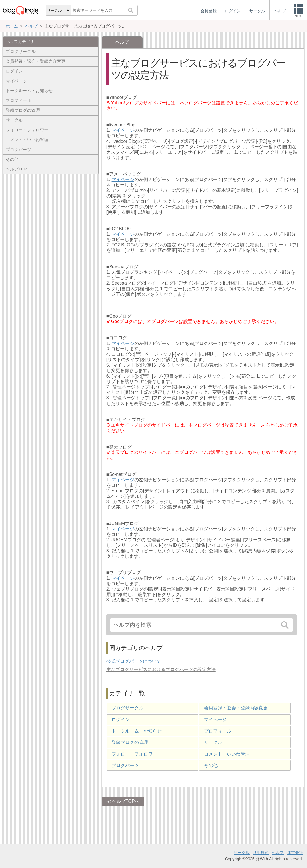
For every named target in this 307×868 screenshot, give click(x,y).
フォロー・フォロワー (134, 754)
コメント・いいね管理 (227, 754)
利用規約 (261, 853)
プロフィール (218, 731)
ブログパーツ (125, 765)
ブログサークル (127, 708)
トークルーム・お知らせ (137, 731)
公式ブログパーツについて (134, 661)
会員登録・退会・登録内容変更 (236, 708)
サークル (213, 742)
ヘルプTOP (17, 169)
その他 (211, 765)
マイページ (123, 130)
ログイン (121, 720)
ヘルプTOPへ (126, 801)
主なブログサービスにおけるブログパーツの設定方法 (161, 669)
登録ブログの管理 (130, 742)
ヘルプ (278, 853)
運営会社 (295, 853)
